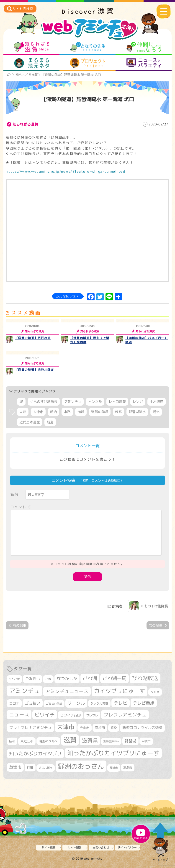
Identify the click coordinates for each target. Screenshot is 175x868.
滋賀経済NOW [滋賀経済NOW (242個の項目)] (111, 741)
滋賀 (81, 412)
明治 (54, 412)
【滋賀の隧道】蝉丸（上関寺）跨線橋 (90, 340)
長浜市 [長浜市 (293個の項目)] (114, 768)
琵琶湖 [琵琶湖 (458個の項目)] (130, 741)
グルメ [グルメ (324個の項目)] (155, 692)
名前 (14, 494)
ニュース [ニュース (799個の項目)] (19, 715)
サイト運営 (75, 847)
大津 (23, 412)
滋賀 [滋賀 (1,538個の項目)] (70, 740)
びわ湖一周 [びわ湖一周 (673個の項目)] (115, 678)
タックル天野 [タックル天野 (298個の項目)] (99, 703)
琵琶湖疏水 (137, 412)
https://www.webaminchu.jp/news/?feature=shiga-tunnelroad (66, 171)
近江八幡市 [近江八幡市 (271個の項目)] (46, 768)
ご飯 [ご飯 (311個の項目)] (48, 679)
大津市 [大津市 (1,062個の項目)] (66, 727)
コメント (21, 507)
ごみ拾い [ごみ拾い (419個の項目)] (33, 679)
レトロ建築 (117, 402)
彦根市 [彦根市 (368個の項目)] (100, 728)
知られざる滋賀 (32, 47)
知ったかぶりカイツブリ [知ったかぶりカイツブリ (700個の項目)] (35, 753)
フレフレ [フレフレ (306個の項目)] (92, 715)
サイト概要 (49, 847)
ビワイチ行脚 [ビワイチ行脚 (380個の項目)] (70, 715)
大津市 (38, 412)
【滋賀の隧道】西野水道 (33, 338)
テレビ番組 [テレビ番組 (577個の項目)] (144, 703)
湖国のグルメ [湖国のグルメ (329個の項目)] (48, 741)
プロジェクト (88, 63)
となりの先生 (88, 47)
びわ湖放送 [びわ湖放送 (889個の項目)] (145, 678)
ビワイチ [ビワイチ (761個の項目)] (45, 715)
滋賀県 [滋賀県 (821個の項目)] (90, 740)
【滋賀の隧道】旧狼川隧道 (34, 370)
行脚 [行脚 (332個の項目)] (30, 767)
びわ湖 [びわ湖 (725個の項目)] (90, 678)
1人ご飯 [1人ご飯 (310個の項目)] (14, 679)
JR (21, 402)
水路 (67, 412)
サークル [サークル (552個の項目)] (76, 703)
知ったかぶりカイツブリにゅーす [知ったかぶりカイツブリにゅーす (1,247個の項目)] (113, 753)
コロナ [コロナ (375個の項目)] (14, 703)
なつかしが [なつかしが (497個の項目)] (67, 679)
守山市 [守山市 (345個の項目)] (85, 728)
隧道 (50, 422)
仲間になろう (144, 47)
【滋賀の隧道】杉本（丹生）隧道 (147, 340)
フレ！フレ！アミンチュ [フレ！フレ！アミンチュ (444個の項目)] (30, 727)
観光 (156, 412)
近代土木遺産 (30, 422)
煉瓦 (118, 412)
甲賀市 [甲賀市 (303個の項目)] (146, 741)
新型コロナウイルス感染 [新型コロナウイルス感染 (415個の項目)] (142, 728)
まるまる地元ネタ (32, 63)
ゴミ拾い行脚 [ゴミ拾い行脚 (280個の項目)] (54, 704)
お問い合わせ (101, 847)
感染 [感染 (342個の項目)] (114, 728)
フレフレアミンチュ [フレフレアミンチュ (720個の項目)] (125, 715)
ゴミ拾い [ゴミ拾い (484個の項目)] (33, 703)
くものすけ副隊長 (44, 402)
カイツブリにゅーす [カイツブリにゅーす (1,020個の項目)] (120, 691)
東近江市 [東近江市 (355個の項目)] (27, 741)
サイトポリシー (127, 847)
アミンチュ (73, 402)
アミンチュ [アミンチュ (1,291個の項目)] (24, 691)
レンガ (138, 402)
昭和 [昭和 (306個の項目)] (12, 741)
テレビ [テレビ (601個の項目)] (121, 703)
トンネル (95, 402)
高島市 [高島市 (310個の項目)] (128, 768)
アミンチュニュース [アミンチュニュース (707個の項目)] (67, 691)
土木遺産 (157, 402)
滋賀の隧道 (100, 412)
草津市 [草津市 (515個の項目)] (15, 767)
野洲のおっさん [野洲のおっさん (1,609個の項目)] (81, 766)
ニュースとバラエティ (144, 63)
